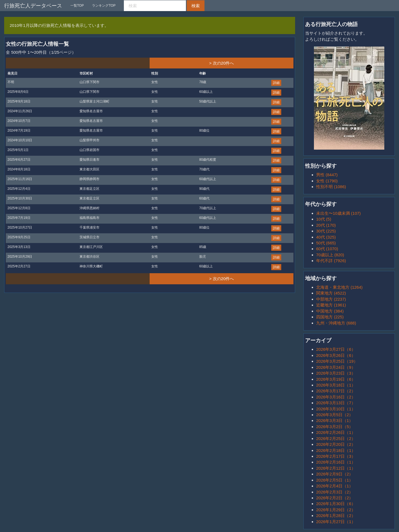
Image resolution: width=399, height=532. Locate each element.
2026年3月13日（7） (336, 403)
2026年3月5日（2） (335, 415)
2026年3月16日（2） (336, 397)
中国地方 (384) (330, 311)
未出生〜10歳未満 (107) (338, 213)
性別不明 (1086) (331, 187)
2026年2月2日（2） (335, 498)
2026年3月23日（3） (336, 373)
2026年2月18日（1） (336, 450)
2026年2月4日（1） (335, 486)
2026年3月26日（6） (336, 355)
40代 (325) (326, 237)
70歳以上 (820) (330, 255)
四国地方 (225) (330, 317)
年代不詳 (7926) (331, 261)
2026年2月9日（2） (335, 474)
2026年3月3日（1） (335, 420)
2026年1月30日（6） (336, 504)
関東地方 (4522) (331, 293)
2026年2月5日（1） (335, 480)
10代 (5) (324, 219)
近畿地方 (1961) (331, 305)
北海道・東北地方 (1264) (339, 287)
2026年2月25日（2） (336, 438)
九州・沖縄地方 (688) (336, 323)
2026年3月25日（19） (337, 361)
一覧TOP (77, 6)
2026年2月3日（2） (335, 492)
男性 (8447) (327, 175)
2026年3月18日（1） (336, 385)
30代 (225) (326, 231)
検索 (196, 6)
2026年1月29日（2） (336, 510)
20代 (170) (326, 225)
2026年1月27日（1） (336, 522)
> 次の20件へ (222, 63)
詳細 (276, 83)
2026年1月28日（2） (336, 516)
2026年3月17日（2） (336, 391)
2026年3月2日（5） (335, 427)
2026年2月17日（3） (336, 456)
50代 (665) (326, 243)
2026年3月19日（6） (336, 379)
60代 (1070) (327, 249)
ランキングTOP (104, 6)
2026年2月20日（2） (336, 444)
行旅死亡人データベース (33, 6)
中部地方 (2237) (331, 299)
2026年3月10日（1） (336, 409)
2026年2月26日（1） (336, 432)
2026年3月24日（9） (336, 367)
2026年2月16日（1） (336, 462)
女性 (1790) (327, 181)
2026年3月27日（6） (336, 349)
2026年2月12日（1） (336, 468)
